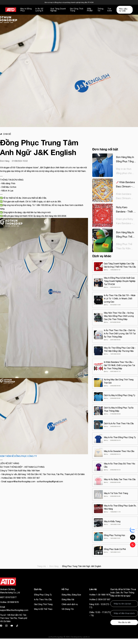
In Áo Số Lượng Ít (39, 10)
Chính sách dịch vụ (70, 604)
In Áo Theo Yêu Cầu (43, 599)
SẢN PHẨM (90, 10)
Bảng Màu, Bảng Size (71, 595)
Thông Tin (100, 10)
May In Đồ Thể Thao (43, 609)
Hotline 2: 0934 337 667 (100, 599)
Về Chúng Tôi (68, 609)
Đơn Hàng (54, 566)
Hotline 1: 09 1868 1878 (100, 595)
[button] (44, 134)
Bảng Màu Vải (68, 599)
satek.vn (86, 637)
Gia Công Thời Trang (77, 10)
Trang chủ (41, 566)
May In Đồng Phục (26, 10)
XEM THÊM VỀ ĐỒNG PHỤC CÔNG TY (18, 456)
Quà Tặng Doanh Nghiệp (58, 10)
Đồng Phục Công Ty (43, 595)
